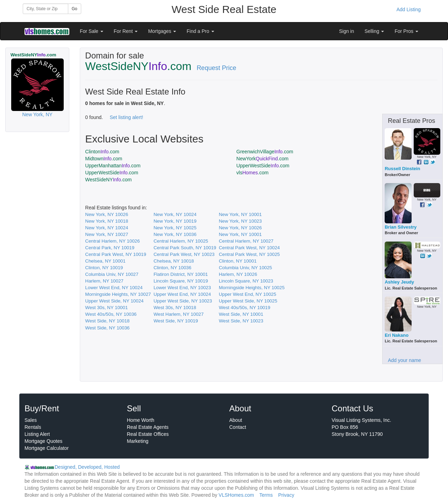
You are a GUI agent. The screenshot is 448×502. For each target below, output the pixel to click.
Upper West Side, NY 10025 (248, 301)
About (236, 420)
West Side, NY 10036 (107, 328)
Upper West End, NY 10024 (182, 294)
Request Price (216, 68)
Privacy (286, 495)
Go (75, 9)
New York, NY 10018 (107, 221)
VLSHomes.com (236, 495)
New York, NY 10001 (240, 214)
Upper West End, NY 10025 (247, 294)
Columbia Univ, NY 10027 (112, 274)
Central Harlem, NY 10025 (181, 241)
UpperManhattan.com (113, 166)
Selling (374, 31)
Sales (31, 420)
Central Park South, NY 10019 (185, 248)
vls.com (252, 173)
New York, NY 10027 (107, 234)
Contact (238, 427)
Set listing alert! (126, 117)
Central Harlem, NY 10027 (246, 241)
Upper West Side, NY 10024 (114, 301)
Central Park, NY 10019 (110, 248)
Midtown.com (104, 159)
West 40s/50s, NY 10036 (111, 314)
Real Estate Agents (148, 427)
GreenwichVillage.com (265, 152)
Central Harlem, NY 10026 (112, 241)
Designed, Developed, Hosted (87, 467)
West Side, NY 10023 (241, 321)
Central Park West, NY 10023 (184, 254)
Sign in (347, 31)
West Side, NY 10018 (107, 321)
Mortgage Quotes (43, 441)
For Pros (406, 31)
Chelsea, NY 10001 (105, 261)
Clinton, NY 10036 (173, 268)
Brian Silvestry (401, 227)
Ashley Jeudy (399, 282)
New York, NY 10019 (175, 221)
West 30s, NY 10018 (175, 308)
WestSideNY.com (108, 180)
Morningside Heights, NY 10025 (252, 288)
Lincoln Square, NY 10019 (181, 281)
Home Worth (141, 420)
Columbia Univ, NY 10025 (245, 268)
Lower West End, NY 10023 (182, 288)
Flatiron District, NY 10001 (181, 274)
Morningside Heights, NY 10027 (118, 294)
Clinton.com (102, 152)
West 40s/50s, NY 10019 (244, 308)
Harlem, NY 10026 (238, 274)
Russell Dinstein (402, 169)
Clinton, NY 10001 (238, 261)
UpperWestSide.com (263, 166)
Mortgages (162, 31)
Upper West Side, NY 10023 (183, 301)
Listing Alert (37, 434)
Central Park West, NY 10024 (249, 248)
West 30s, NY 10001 (106, 308)
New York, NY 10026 (107, 214)
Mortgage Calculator (47, 448)
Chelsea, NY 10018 (174, 261)
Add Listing (409, 9)
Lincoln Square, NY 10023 (246, 281)
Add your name (404, 360)
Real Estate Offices (148, 434)
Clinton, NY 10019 (104, 268)
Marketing (138, 441)
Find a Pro (200, 31)
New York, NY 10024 (175, 214)
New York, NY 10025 (175, 228)
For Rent (126, 31)
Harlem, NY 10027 (104, 281)
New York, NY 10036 (175, 234)
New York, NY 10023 (240, 221)
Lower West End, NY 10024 (114, 288)
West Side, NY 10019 (176, 321)
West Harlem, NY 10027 (179, 314)
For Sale (92, 31)
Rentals (33, 427)
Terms (266, 495)
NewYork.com (262, 159)
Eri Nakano (397, 335)
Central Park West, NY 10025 (249, 254)
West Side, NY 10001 (241, 314)
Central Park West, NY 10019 (115, 254)
